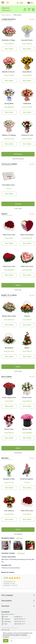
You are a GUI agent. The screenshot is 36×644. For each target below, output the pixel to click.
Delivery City (7, 9)
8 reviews (6, 583)
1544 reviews (21, 553)
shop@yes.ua (13, 617)
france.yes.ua (14, 628)
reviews (7, 581)
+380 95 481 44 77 (15, 619)
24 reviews (7, 585)
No (12, 641)
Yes (6, 641)
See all (31, 19)
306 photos (20, 538)
